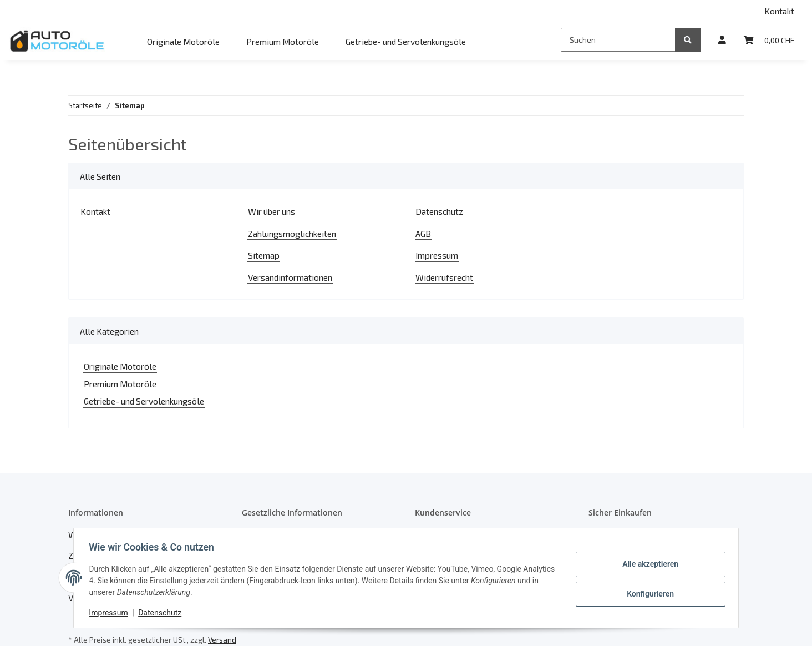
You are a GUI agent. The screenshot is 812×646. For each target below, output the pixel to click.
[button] (722, 40)
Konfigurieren (648, 593)
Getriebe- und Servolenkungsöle (144, 401)
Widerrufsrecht (444, 277)
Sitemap (264, 255)
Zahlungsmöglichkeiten (292, 233)
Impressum (437, 255)
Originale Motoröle (120, 366)
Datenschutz (439, 211)
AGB (423, 233)
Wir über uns (271, 211)
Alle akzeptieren (648, 564)
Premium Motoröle (120, 384)
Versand (222, 640)
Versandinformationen (290, 277)
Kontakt (779, 11)
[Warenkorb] (769, 40)
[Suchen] (618, 40)
